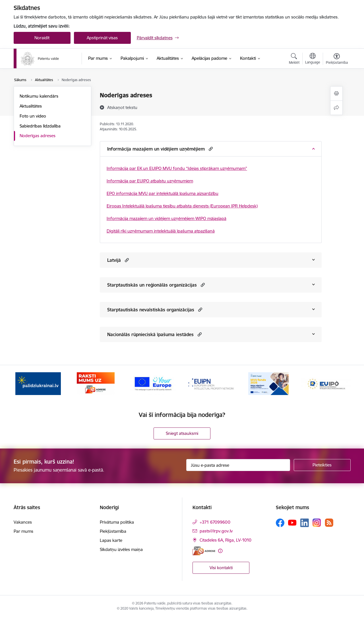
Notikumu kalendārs (39, 96)
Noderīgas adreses (38, 136)
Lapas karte (111, 540)
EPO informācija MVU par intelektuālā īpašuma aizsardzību (163, 193)
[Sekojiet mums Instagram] (317, 523)
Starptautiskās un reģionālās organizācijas (152, 285)
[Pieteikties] (322, 465)
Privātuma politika (117, 522)
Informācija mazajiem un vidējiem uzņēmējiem (156, 149)
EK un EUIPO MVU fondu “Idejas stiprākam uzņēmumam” (192, 168)
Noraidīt (42, 38)
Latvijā (114, 260)
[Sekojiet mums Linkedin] (305, 523)
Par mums (23, 531)
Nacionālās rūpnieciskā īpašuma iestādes (150, 334)
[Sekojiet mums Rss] (329, 523)
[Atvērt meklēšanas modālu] (294, 59)
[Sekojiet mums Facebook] (280, 523)
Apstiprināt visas (102, 38)
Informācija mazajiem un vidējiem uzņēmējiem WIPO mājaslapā (167, 218)
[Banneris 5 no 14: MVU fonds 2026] (268, 383)
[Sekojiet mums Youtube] (292, 523)
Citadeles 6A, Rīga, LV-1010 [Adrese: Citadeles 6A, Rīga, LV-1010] (226, 540)
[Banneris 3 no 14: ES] (153, 383)
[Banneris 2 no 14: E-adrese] (96, 383)
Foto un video (33, 116)
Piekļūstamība (113, 531)
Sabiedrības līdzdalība (40, 126)
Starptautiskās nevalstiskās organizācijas (151, 310)
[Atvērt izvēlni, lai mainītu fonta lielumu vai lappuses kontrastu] (337, 59)
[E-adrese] (204, 551)
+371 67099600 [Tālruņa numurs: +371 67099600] (215, 522)
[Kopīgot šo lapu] (336, 108)
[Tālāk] (338, 384)
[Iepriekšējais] (27, 384)
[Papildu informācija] (220, 551)
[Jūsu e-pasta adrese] (238, 465)
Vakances (23, 522)
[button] (210, 149)
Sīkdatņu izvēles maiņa (121, 549)
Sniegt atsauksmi (182, 433)
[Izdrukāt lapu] (336, 93)
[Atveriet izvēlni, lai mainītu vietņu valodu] (313, 59)
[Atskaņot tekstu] (122, 107)
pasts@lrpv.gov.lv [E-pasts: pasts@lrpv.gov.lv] (216, 531)
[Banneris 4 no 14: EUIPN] (211, 383)
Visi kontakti (221, 568)
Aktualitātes (31, 106)
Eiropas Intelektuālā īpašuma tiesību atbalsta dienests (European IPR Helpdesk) (182, 206)
